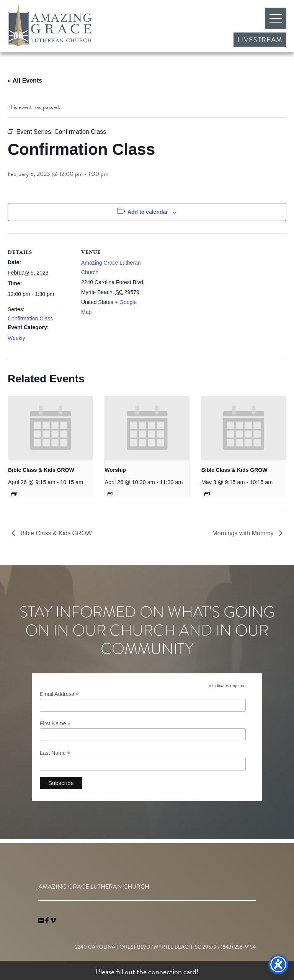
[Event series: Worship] (110, 494)
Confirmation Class (30, 319)
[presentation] (50, 428)
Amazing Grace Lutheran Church (50, 25)
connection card (172, 972)
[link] (42, 921)
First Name (55, 724)
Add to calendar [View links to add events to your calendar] (148, 212)
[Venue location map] (195, 286)
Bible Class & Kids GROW (41, 470)
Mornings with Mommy (244, 533)
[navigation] (53, 921)
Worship (115, 470)
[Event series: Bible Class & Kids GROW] (14, 494)
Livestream (260, 40)
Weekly (16, 338)
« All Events (25, 80)
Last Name (55, 753)
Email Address (59, 694)
